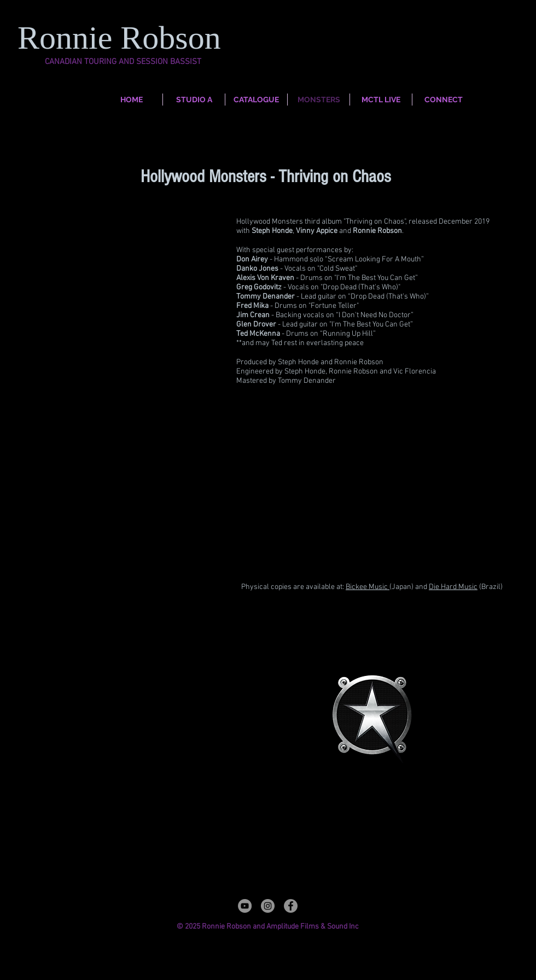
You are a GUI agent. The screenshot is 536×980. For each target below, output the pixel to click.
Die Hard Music (453, 587)
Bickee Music (368, 587)
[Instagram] (268, 906)
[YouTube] (245, 906)
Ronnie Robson (123, 38)
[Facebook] (291, 906)
